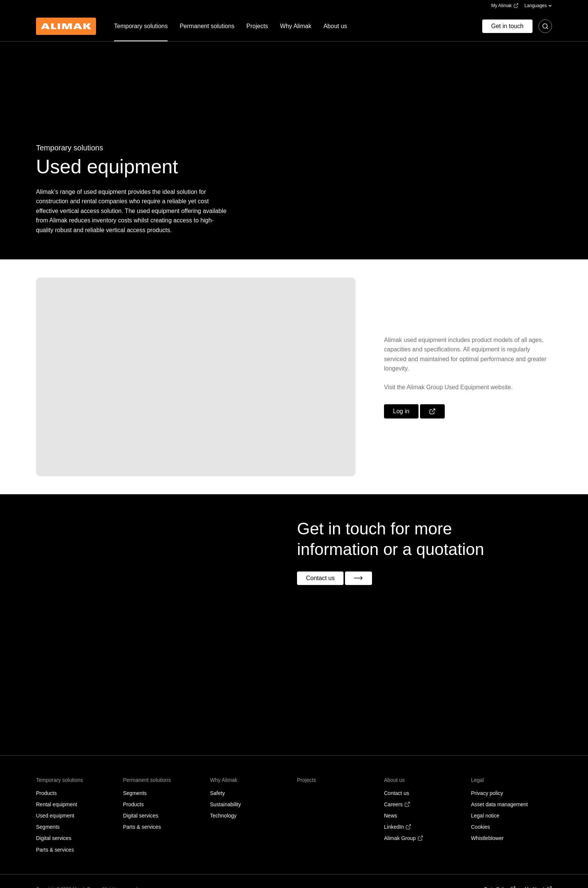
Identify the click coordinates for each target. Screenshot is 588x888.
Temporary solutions (59, 780)
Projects (307, 780)
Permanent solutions (147, 780)
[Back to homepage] (66, 26)
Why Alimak (224, 780)
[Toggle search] (545, 26)
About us (394, 780)
